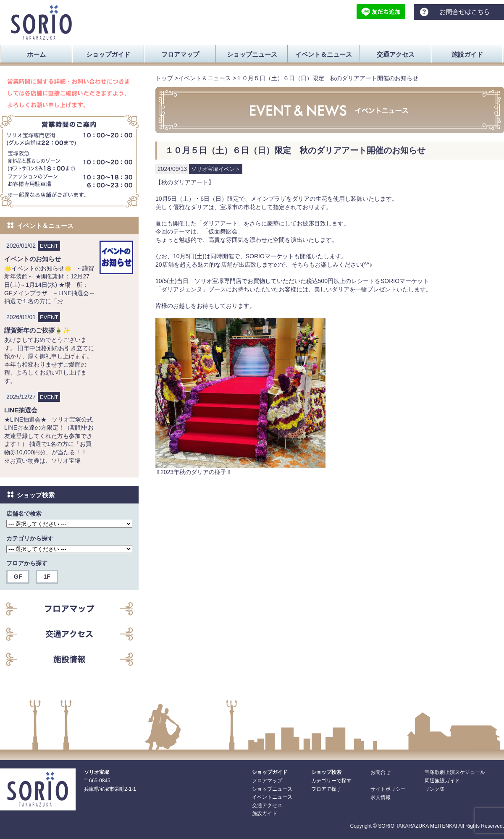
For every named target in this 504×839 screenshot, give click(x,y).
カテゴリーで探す (331, 781)
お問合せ (381, 772)
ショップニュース (272, 789)
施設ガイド (265, 813)
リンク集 (435, 789)
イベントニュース (272, 797)
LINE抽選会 (21, 410)
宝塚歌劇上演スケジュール (455, 772)
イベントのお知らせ (33, 259)
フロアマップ (267, 781)
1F (47, 577)
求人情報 (381, 797)
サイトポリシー (388, 789)
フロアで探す (326, 789)
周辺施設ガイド (442, 781)
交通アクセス (267, 805)
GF (18, 577)
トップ (164, 78)
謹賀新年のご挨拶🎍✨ (37, 330)
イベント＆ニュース (205, 78)
